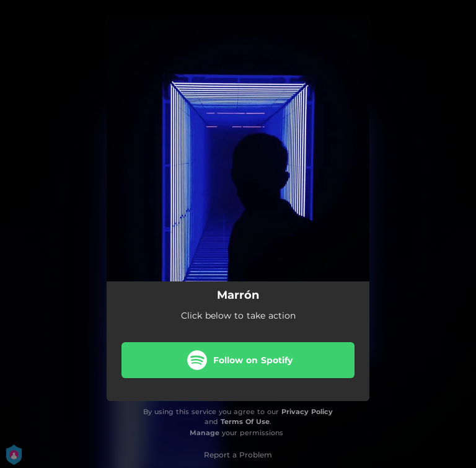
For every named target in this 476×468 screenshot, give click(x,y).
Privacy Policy (307, 412)
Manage (205, 433)
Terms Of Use (245, 422)
